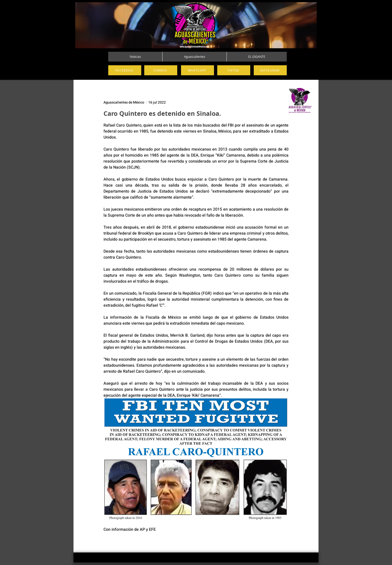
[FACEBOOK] (125, 70)
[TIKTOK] (234, 70)
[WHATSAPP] (197, 70)
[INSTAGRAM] (270, 70)
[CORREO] (161, 70)
